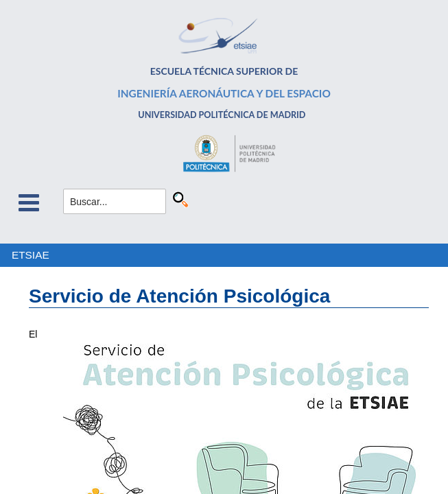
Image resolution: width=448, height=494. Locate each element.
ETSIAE (31, 255)
